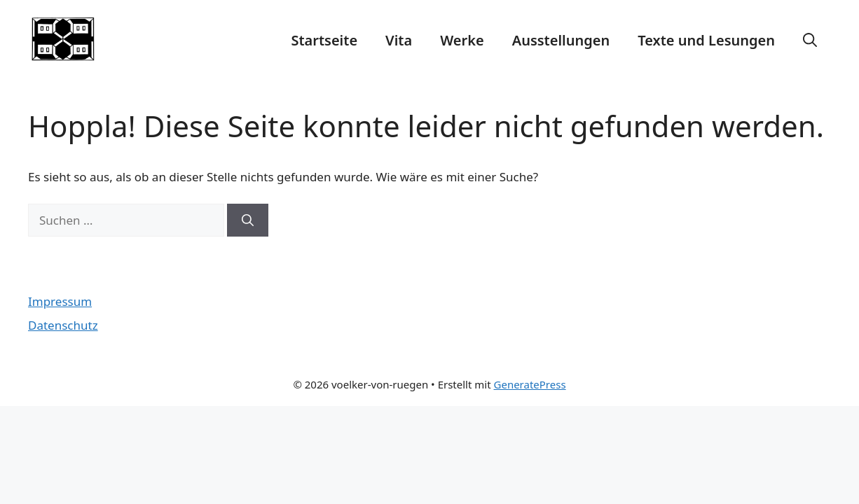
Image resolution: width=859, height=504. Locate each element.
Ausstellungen (561, 40)
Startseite (324, 40)
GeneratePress (530, 384)
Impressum (60, 301)
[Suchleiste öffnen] (810, 41)
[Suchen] (248, 220)
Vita (399, 40)
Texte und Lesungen (706, 40)
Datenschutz (63, 325)
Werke (462, 40)
